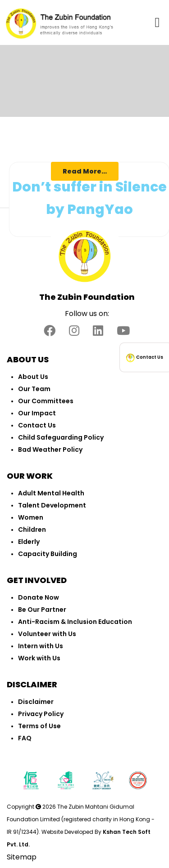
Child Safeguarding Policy (61, 437)
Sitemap (22, 857)
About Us (33, 377)
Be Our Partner (42, 610)
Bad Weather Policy (50, 450)
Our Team (34, 389)
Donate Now (39, 597)
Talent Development (52, 505)
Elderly (29, 542)
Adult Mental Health (51, 493)
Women (31, 517)
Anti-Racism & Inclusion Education (75, 622)
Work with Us (39, 658)
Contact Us (37, 425)
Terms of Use (39, 726)
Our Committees (46, 401)
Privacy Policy (41, 714)
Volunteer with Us (47, 634)
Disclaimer (36, 702)
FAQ (25, 738)
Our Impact (37, 413)
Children (32, 530)
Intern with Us (41, 646)
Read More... (85, 171)
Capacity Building (48, 554)
